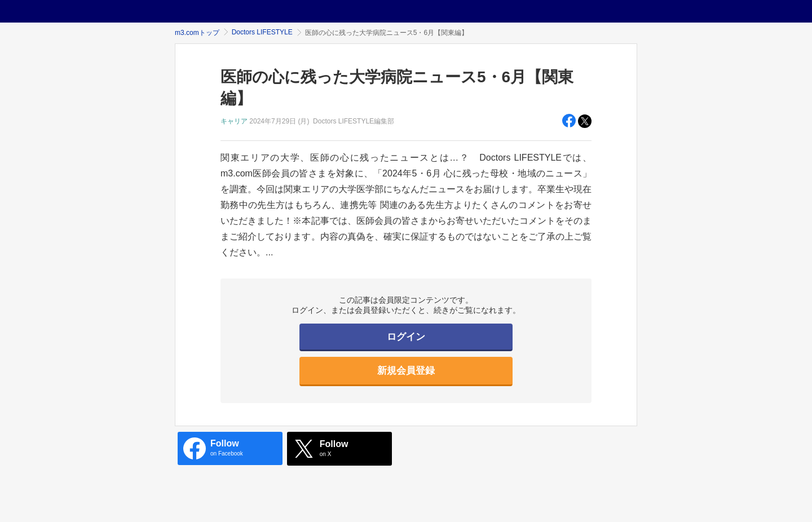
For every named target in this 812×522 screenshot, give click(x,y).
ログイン (406, 337)
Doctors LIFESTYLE (262, 32)
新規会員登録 (406, 371)
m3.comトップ (197, 33)
